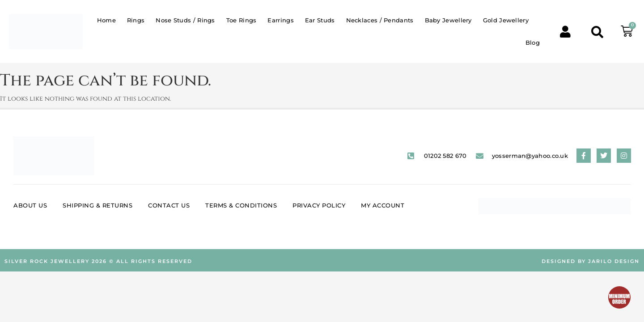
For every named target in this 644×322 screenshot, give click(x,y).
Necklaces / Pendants (380, 20)
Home (106, 20)
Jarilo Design (614, 261)
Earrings (280, 20)
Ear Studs (320, 20)
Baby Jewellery (448, 20)
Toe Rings (241, 20)
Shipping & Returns (97, 205)
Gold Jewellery (506, 20)
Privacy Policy (319, 205)
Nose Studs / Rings (185, 20)
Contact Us (169, 205)
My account (383, 205)
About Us (30, 205)
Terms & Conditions (241, 205)
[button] (597, 32)
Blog (533, 42)
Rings (136, 20)
